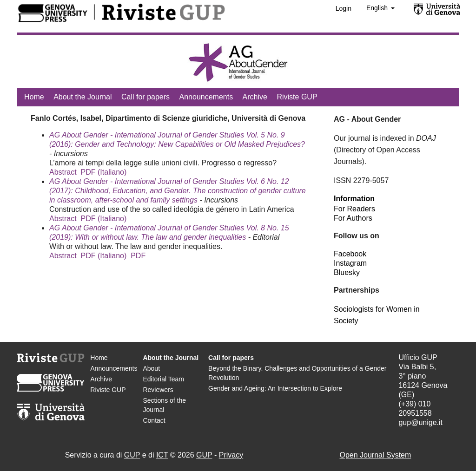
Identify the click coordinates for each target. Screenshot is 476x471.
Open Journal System (375, 455)
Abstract (63, 172)
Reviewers (158, 390)
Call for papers (145, 97)
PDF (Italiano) (104, 172)
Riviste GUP (297, 97)
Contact (154, 420)
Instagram (350, 263)
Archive (255, 97)
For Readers (354, 209)
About (151, 368)
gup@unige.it (420, 422)
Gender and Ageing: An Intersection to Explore (275, 388)
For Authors (353, 218)
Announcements (206, 97)
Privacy (231, 455)
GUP (132, 455)
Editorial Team (163, 379)
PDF (138, 256)
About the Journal (83, 97)
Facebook (350, 254)
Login (344, 8)
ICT (162, 455)
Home (34, 97)
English (378, 8)
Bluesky (347, 272)
